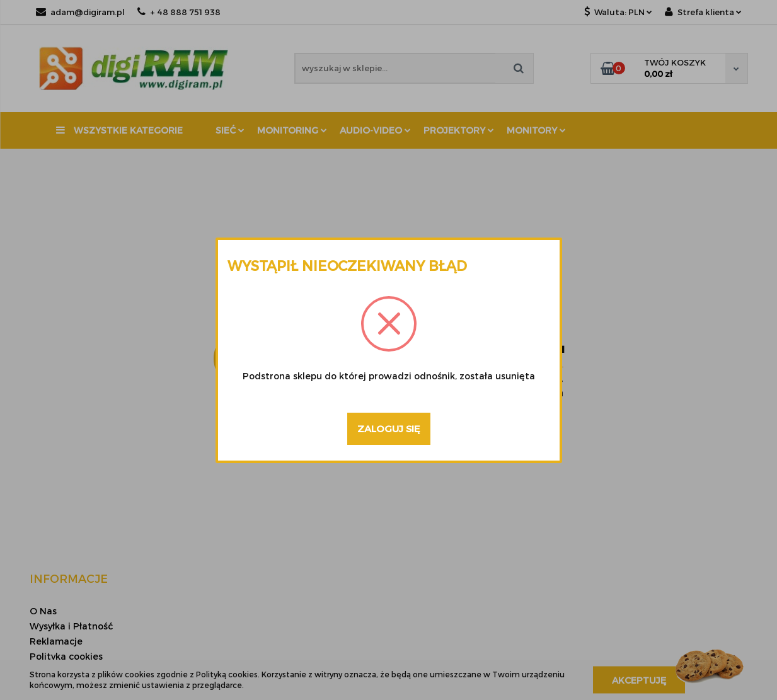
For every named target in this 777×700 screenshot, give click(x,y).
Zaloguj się (389, 428)
